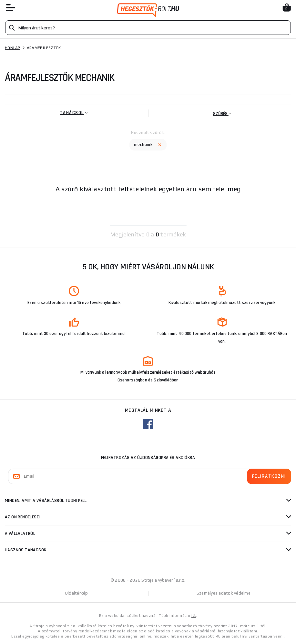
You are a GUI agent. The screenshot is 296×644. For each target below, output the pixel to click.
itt (194, 616)
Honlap (13, 48)
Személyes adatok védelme (224, 593)
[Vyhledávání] (148, 28)
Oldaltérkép (77, 593)
